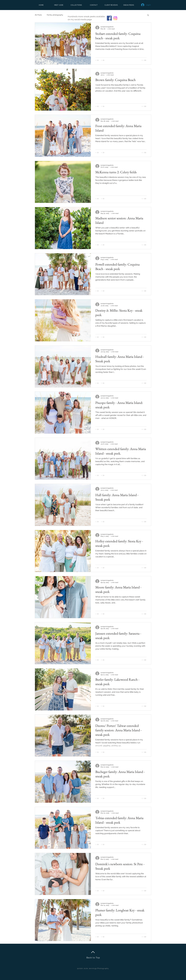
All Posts (38, 15)
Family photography (55, 15)
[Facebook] (109, 18)
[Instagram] (115, 18)
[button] (148, 15)
